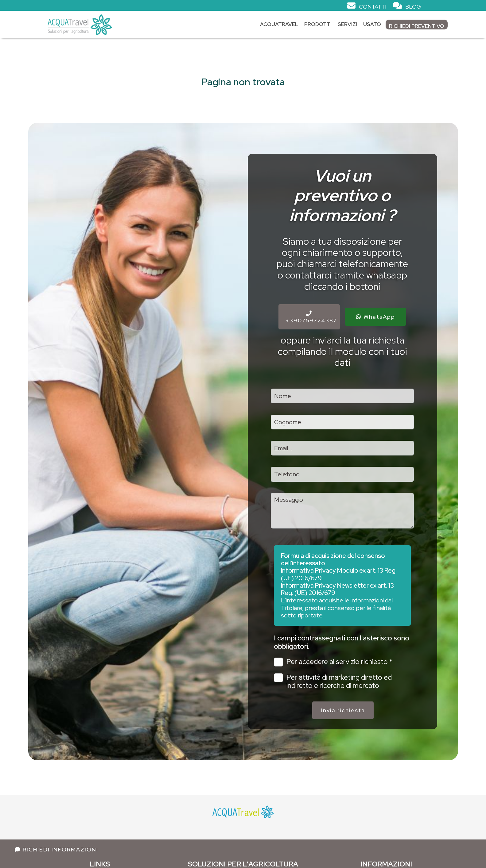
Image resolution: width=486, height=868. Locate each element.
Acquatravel (279, 24)
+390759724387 (311, 317)
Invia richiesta (343, 710)
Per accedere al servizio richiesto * (333, 662)
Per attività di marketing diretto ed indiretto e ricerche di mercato (333, 682)
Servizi (347, 24)
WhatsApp (376, 317)
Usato (372, 24)
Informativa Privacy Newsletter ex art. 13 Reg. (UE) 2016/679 (337, 589)
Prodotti (318, 24)
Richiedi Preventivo (417, 26)
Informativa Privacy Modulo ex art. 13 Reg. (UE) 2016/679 (339, 574)
